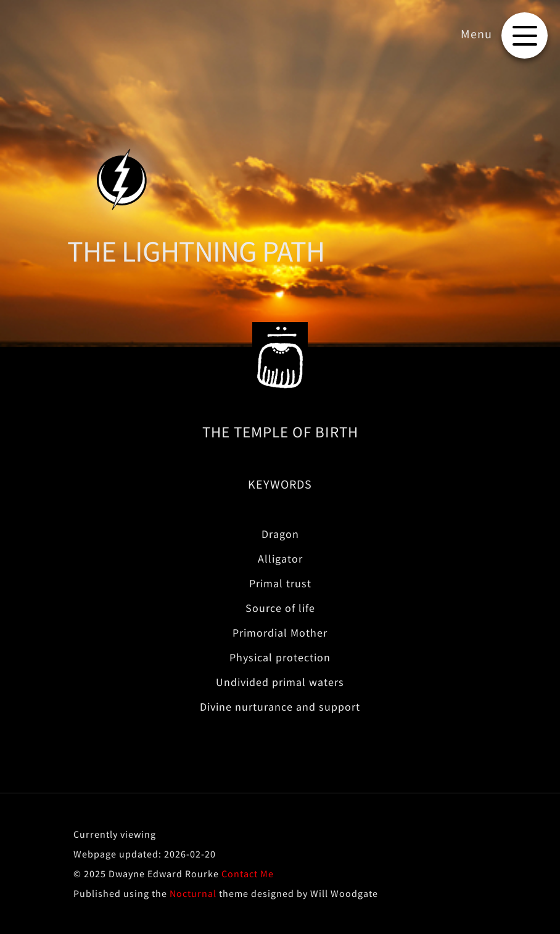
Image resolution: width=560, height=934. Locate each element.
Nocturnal (193, 893)
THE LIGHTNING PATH (196, 251)
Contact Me (248, 874)
